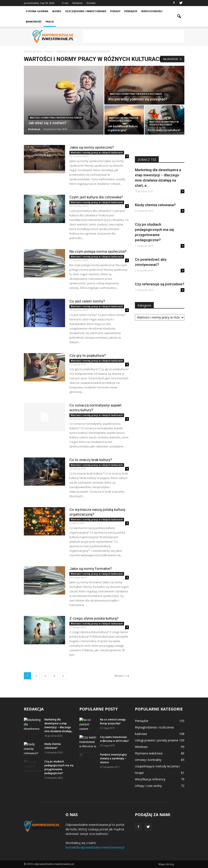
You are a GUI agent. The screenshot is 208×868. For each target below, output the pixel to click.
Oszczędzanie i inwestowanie (86, 11)
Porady (115, 11)
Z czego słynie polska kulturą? (94, 618)
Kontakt (91, 3)
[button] (179, 16)
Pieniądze (131, 11)
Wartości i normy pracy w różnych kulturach (56, 118)
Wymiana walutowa (149, 753)
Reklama (77, 3)
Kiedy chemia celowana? (155, 205)
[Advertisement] (133, 36)
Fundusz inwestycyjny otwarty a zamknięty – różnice (113, 759)
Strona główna (37, 11)
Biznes (57, 11)
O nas (65, 3)
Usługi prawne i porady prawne (157, 740)
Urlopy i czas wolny (148, 786)
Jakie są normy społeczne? (92, 147)
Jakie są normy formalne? (91, 569)
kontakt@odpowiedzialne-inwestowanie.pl (95, 847)
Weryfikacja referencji (150, 779)
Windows (141, 747)
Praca (50, 22)
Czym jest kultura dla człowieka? (96, 197)
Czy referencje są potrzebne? (160, 284)
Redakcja (34, 129)
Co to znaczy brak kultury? (91, 460)
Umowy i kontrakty (148, 760)
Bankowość (34, 22)
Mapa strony (166, 864)
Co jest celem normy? (87, 301)
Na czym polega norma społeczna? (98, 251)
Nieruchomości (152, 11)
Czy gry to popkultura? (88, 355)
